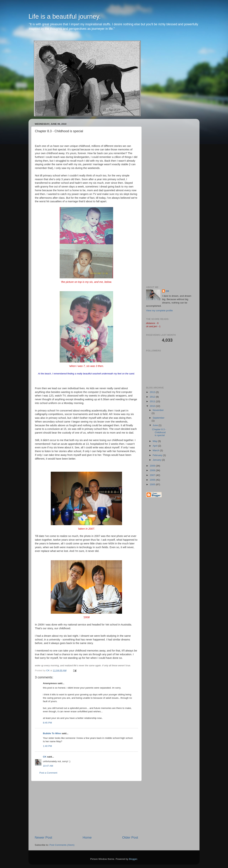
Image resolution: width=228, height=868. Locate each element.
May (155, 441)
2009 (153, 466)
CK (45, 757)
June (156, 425)
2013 (153, 392)
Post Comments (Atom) (62, 845)
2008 (153, 470)
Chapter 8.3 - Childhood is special (159, 432)
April (155, 446)
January (157, 460)
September (159, 418)
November (158, 410)
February (158, 455)
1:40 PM (47, 746)
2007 (153, 475)
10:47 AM (48, 766)
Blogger (133, 859)
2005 (153, 484)
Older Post (130, 837)
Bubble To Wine (52, 733)
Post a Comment (48, 773)
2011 (153, 401)
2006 (153, 480)
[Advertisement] (86, 808)
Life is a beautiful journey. (65, 16)
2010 (153, 406)
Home (87, 837)
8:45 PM (47, 723)
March (156, 450)
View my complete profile (159, 311)
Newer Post (43, 837)
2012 (153, 397)
